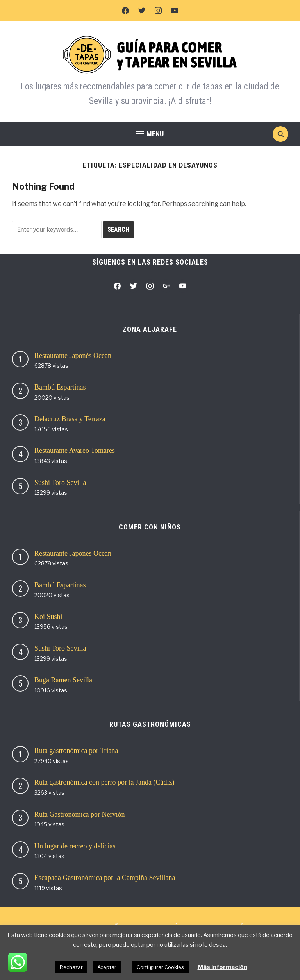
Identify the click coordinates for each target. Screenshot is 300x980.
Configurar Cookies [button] (160, 967)
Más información (222, 967)
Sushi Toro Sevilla (60, 483)
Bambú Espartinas (60, 387)
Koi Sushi (48, 617)
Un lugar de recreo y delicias (75, 846)
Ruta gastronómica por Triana (76, 751)
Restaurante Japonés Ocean (73, 356)
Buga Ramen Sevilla (63, 680)
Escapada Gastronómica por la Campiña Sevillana (105, 878)
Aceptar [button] (107, 967)
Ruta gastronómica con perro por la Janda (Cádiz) (104, 782)
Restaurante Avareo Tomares (75, 451)
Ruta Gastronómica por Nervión (79, 814)
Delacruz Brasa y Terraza (70, 419)
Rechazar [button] (71, 967)
